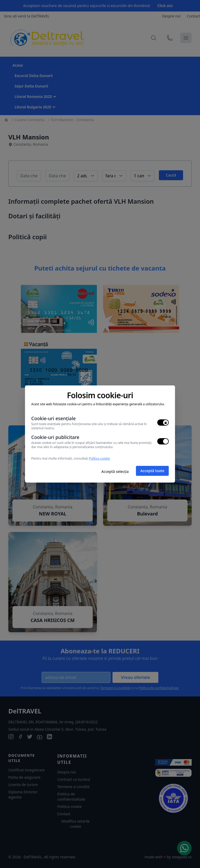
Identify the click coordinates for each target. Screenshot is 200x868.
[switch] (163, 423)
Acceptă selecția (115, 471)
